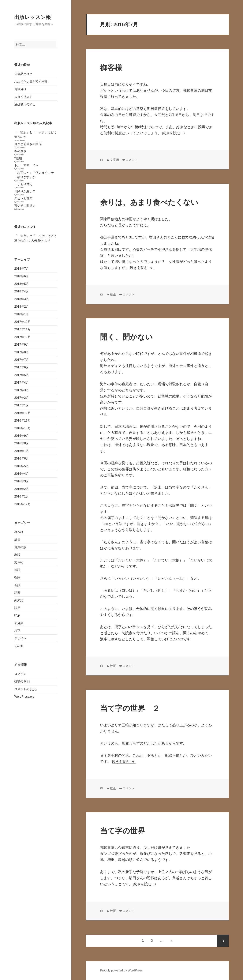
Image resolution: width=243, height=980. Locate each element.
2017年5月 (22, 375)
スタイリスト (23, 97)
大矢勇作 (37, 240)
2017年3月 (22, 390)
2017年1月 (22, 405)
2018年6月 (22, 276)
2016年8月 (22, 443)
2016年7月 (22, 451)
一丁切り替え (23, 184)
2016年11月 (22, 421)
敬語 (17, 578)
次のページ (223, 941)
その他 (19, 646)
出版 (17, 555)
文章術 (19, 562)
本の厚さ (20, 151)
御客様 (111, 68)
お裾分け (20, 89)
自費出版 (20, 547)
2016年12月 (22, 413)
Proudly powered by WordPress (121, 970)
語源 (17, 593)
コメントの (25, 689)
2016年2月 (22, 489)
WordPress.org (24, 697)
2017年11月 (22, 329)
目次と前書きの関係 (28, 144)
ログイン (20, 674)
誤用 (17, 608)
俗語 (17, 570)
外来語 (19, 600)
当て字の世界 (122, 831)
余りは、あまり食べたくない (149, 202)
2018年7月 (22, 269)
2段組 (18, 158)
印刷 (17, 616)
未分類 (19, 623)
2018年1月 (22, 314)
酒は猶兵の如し (25, 104)
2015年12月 (22, 504)
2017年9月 (22, 345)
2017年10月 (22, 337)
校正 (17, 631)
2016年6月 (22, 458)
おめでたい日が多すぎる (31, 82)
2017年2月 (22, 398)
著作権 (19, 532)
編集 (17, 540)
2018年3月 (22, 299)
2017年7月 (22, 360)
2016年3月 (22, 481)
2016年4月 (22, 474)
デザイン (20, 638)
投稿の (22, 681)
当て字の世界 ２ (130, 708)
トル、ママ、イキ (26, 165)
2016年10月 (22, 428)
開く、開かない (126, 337)
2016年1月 (22, 496)
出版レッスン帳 (33, 17)
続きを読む (174, 133)
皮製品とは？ (23, 74)
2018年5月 (22, 284)
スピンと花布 (23, 198)
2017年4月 (22, 383)
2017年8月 (22, 352)
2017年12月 (22, 322)
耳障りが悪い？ (25, 191)
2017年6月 (22, 367)
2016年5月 (22, 466)
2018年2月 (22, 307)
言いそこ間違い (25, 206)
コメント (132, 160)
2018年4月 (22, 291)
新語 (17, 585)
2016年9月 (22, 436)
